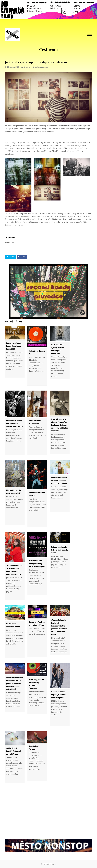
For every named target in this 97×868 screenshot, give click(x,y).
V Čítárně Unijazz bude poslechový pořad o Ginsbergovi (37, 564)
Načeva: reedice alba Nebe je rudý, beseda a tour (59, 550)
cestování (39, 67)
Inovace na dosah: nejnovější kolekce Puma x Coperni (58, 695)
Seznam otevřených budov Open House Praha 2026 (14, 346)
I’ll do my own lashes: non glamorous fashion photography (15, 424)
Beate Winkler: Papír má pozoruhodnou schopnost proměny (59, 481)
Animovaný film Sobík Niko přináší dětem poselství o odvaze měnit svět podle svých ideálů (14, 684)
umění (45, 67)
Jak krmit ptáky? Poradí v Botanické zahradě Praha (14, 751)
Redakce (27, 67)
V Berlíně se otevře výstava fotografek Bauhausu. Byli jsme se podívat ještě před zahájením (60, 425)
